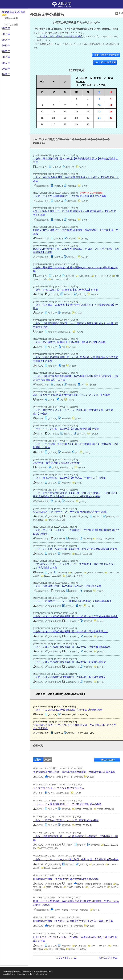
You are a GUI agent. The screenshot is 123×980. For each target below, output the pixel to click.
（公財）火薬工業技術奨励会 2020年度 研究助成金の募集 (66, 820)
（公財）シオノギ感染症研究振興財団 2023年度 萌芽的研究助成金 (71, 631)
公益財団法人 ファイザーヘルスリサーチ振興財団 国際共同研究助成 (70, 512)
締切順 (48, 760)
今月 (42, 82)
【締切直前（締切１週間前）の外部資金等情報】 (60, 36)
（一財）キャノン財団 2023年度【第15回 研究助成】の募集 (66, 429)
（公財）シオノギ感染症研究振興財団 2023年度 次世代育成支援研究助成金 (75, 616)
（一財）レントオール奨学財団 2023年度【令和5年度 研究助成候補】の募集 (75, 549)
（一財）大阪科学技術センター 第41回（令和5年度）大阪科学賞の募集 (72, 601)
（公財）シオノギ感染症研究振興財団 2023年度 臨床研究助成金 (69, 677)
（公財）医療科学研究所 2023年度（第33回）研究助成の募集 (67, 586)
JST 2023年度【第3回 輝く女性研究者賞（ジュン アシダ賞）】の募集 (72, 395)
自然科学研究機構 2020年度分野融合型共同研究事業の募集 (66, 879)
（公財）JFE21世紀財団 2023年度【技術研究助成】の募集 (66, 290)
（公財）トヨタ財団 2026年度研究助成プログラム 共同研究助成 (68, 710)
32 (75, 958)
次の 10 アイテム (108, 958)
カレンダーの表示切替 (105, 62)
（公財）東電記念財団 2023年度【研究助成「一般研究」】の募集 (69, 478)
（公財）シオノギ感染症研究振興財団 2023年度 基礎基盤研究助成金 (72, 647)
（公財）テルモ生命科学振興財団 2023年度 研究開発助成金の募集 (70, 196)
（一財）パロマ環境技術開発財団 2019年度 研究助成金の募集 (67, 804)
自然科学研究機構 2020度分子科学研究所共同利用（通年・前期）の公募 (73, 921)
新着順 (38, 760)
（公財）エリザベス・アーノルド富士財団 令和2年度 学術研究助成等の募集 (76, 859)
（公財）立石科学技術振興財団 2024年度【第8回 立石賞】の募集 (69, 342)
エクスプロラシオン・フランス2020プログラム (59, 788)
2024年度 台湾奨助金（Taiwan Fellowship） (58, 463)
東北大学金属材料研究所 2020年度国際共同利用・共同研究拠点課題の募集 (74, 772)
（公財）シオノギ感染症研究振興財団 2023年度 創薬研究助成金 (69, 662)
